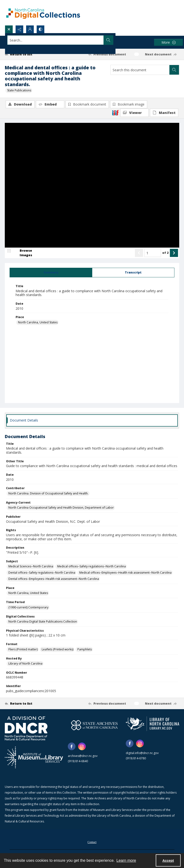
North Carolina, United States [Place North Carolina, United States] (38, 323)
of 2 (165, 253)
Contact (92, 843)
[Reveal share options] (19, 29)
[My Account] (30, 29)
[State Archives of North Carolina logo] (95, 726)
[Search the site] (74, 40)
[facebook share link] (72, 747)
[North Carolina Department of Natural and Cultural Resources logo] (26, 729)
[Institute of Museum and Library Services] (34, 758)
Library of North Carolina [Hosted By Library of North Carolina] (25, 664)
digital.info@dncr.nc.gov (142, 753)
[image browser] (23, 253)
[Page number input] (153, 253)
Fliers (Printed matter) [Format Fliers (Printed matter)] (23, 650)
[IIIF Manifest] (164, 113)
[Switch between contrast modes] (40, 29)
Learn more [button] (126, 860)
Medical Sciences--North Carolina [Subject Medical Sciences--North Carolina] (31, 567)
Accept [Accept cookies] (168, 861)
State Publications (19, 90)
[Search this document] (140, 70)
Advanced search (19, 49)
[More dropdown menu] (168, 42)
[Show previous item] (139, 253)
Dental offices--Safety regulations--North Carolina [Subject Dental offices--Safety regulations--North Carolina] (42, 573)
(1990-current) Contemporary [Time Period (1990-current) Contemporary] (28, 608)
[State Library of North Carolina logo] (152, 724)
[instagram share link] (82, 747)
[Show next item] (174, 253)
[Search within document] (174, 70)
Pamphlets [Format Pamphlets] (85, 650)
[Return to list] (28, 54)
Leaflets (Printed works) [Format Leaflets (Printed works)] (57, 650)
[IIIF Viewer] (134, 113)
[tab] (51, 273)
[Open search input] (9, 29)
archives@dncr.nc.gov (83, 756)
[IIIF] (115, 113)
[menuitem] (92, 842)
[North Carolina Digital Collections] (43, 13)
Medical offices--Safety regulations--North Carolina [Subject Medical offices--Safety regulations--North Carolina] (92, 567)
